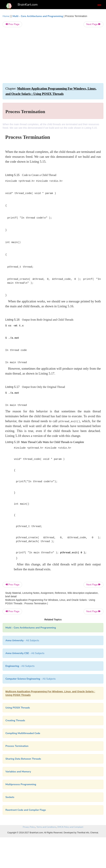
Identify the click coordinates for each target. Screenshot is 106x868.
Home (6, 16)
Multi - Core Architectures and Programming (38, 16)
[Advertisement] (53, 55)
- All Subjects (31, 679)
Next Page (93, 24)
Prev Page (12, 24)
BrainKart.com (28, 5)
